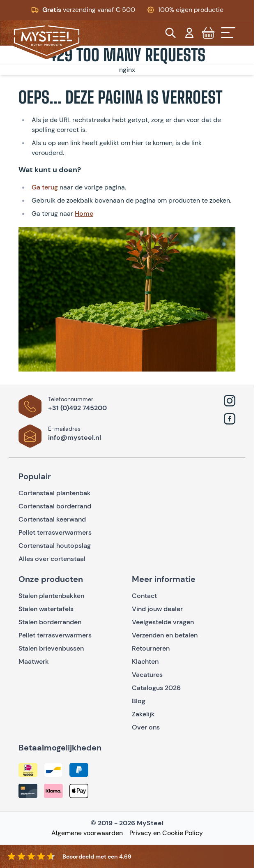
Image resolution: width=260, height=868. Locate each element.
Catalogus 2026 (156, 688)
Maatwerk (34, 661)
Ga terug (45, 187)
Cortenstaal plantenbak (55, 493)
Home (84, 214)
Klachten (145, 661)
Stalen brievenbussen (51, 648)
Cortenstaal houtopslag (55, 546)
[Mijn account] (189, 33)
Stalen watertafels (46, 609)
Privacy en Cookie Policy (166, 833)
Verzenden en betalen (165, 635)
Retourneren (151, 648)
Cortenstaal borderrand (55, 506)
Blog (139, 701)
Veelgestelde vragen (163, 622)
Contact (144, 596)
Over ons (146, 727)
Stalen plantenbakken (51, 596)
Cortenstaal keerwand (52, 519)
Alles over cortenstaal (53, 559)
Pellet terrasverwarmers (55, 532)
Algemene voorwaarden (87, 833)
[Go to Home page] (47, 41)
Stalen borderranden (50, 622)
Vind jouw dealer (157, 609)
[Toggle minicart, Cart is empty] (208, 33)
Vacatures (147, 675)
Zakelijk (143, 714)
